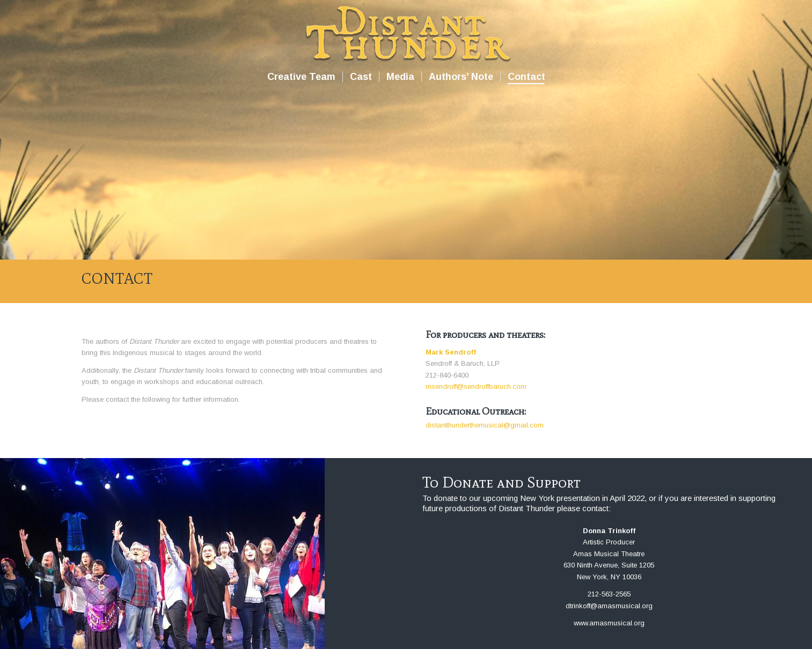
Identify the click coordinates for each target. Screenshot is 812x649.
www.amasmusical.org (609, 623)
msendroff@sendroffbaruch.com (476, 386)
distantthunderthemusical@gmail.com (485, 425)
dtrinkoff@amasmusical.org (609, 606)
